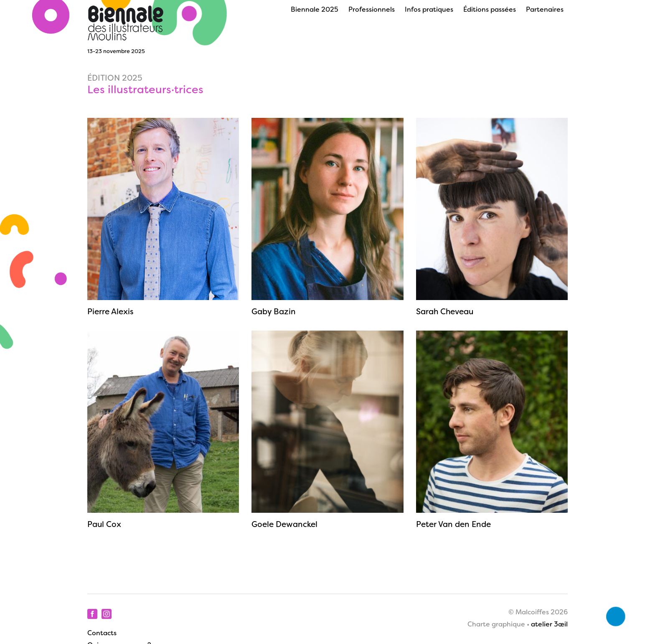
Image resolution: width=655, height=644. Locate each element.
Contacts (102, 634)
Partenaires (545, 10)
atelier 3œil (549, 625)
